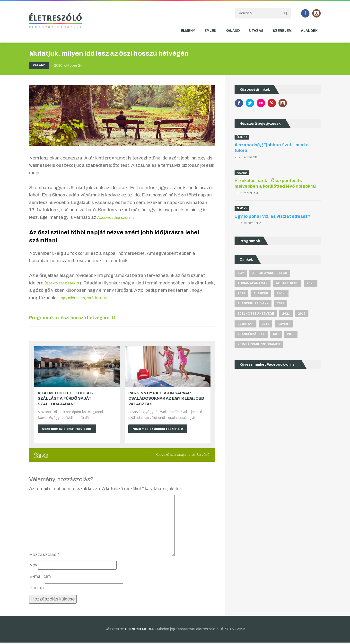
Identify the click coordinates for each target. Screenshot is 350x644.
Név (33, 566)
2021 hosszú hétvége (256, 314)
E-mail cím (40, 578)
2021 (286, 314)
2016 (302, 314)
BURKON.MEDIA (139, 630)
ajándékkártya (251, 335)
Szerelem (282, 31)
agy (241, 273)
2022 (241, 294)
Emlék (210, 31)
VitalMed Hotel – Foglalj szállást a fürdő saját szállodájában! (66, 398)
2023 (311, 283)
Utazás (256, 31)
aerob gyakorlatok (270, 273)
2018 (291, 335)
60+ (276, 335)
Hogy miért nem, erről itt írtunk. (117, 298)
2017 (281, 304)
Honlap (36, 589)
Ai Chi (281, 294)
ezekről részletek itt (67, 283)
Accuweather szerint (119, 217)
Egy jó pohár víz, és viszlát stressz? (272, 216)
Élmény (188, 31)
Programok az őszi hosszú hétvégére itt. (81, 318)
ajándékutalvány (253, 304)
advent (284, 325)
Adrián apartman (253, 283)
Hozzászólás (44, 556)
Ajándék (309, 31)
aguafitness (287, 283)
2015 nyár (245, 325)
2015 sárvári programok (259, 345)
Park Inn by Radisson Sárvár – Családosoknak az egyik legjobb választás (166, 398)
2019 (266, 325)
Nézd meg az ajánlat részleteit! (69, 429)
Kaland (233, 31)
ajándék (261, 294)
